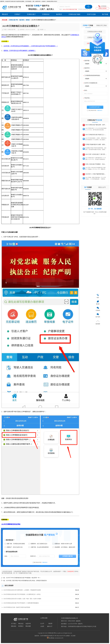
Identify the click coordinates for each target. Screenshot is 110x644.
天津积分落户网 (13, 20)
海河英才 (59, 14)
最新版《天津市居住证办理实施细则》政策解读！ (20, 51)
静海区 (28, 20)
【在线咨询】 (71, 571)
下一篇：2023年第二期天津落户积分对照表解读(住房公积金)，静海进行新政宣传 (24, 581)
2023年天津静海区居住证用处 (11, 524)
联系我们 (21, 626)
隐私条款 (14, 626)
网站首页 (5, 14)
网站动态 (21, 624)
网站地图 (28, 626)
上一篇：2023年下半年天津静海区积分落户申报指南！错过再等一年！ (21, 578)
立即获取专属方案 (67, 556)
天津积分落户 (31, 14)
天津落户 (17, 14)
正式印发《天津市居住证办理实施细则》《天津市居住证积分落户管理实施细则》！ (31, 46)
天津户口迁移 (91, 14)
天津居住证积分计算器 (95, 32)
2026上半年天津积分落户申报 (70, 9)
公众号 (42, 624)
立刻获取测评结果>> (95, 107)
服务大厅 (50, 626)
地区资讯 (22, 20)
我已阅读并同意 (41, 562)
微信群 (50, 624)
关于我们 (14, 624)
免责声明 (28, 624)
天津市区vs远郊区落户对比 (85, 9)
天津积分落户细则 (74, 14)
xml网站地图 (44, 618)
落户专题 (105, 14)
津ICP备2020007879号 (60, 636)
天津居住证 (46, 14)
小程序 (42, 626)
